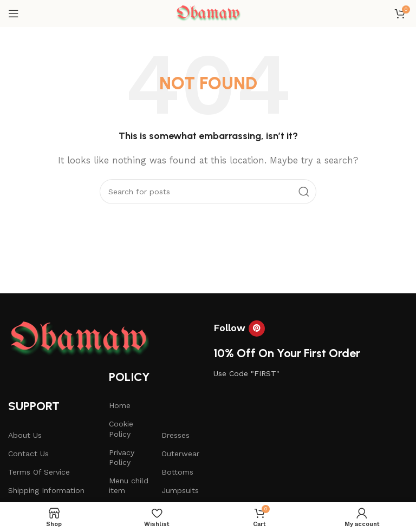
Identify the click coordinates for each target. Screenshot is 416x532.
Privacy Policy (122, 457)
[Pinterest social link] (257, 329)
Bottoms (177, 472)
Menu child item (129, 485)
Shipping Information (46, 490)
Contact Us (28, 454)
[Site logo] (208, 13)
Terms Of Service (39, 472)
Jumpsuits (180, 490)
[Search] (208, 192)
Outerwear (180, 454)
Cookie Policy (121, 429)
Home (120, 405)
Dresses (175, 435)
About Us (25, 435)
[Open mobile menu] (14, 14)
